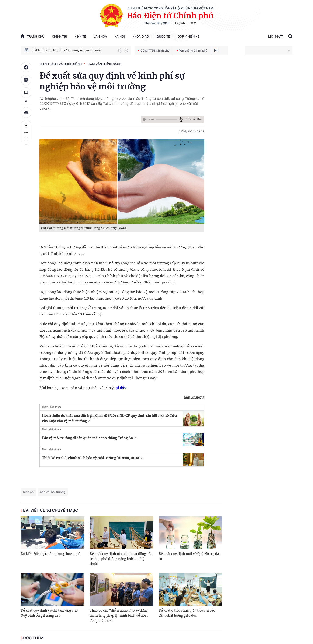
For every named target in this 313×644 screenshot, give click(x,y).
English (180, 23)
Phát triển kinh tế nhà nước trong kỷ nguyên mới (66, 50)
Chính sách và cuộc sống (61, 64)
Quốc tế (163, 36)
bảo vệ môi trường (53, 492)
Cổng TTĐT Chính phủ (154, 50)
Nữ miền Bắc (194, 119)
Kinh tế (80, 36)
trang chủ (33, 36)
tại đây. (121, 388)
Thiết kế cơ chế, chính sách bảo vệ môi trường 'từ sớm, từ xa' (93, 458)
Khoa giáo (141, 36)
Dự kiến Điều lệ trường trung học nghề (51, 554)
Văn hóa (100, 36)
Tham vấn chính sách (104, 64)
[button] (120, 50)
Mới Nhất (276, 36)
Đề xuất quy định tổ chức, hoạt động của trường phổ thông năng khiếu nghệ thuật (121, 559)
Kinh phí (29, 492)
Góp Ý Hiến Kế (188, 36)
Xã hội (120, 36)
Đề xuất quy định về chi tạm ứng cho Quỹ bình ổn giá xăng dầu (49, 613)
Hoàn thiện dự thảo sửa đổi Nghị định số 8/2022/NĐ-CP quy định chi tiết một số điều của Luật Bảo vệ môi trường (109, 418)
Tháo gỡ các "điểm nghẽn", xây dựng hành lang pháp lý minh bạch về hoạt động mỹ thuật (119, 615)
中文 (194, 23)
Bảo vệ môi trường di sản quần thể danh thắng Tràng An (89, 438)
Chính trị (59, 36)
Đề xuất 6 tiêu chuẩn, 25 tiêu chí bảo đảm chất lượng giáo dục (187, 613)
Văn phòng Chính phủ (192, 50)
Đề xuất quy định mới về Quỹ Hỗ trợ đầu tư (190, 556)
